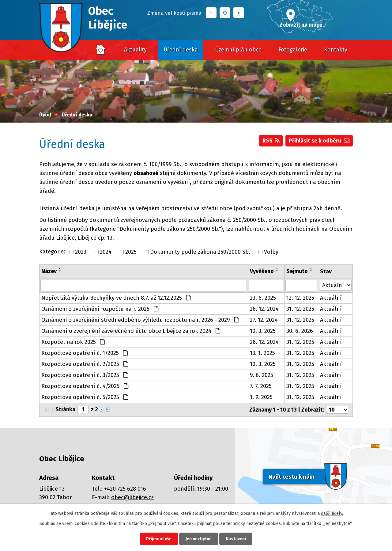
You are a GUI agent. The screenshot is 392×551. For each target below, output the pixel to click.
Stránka (65, 409)
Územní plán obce (238, 50)
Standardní (225, 13)
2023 (81, 252)
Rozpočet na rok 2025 (73, 342)
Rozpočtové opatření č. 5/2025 (85, 397)
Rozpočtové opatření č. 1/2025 (85, 353)
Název (49, 271)
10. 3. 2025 (263, 331)
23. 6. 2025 (263, 298)
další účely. (332, 513)
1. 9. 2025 (261, 397)
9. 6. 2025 (262, 375)
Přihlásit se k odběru (319, 141)
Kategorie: (52, 252)
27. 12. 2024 (264, 320)
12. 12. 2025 (300, 298)
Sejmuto (297, 271)
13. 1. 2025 (262, 353)
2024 (106, 252)
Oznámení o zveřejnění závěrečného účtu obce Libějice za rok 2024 (131, 331)
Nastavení (236, 539)
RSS (271, 141)
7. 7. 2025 (261, 386)
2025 (131, 252)
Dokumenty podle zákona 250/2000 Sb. (200, 252)
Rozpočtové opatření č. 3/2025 (85, 375)
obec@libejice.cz (132, 497)
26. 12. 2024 (264, 309)
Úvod (101, 50)
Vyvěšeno (262, 271)
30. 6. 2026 (300, 331)
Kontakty (336, 50)
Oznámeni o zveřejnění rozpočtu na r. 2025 (100, 309)
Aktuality (135, 50)
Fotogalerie (293, 50)
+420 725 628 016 (125, 489)
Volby (271, 252)
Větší (239, 13)
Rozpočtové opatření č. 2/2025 (85, 364)
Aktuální (331, 298)
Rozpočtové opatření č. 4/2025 (85, 386)
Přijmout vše (159, 539)
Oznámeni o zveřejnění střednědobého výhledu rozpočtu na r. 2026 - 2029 (140, 320)
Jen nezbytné (199, 539)
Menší (211, 13)
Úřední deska (181, 50)
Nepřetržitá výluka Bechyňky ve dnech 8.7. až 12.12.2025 (116, 298)
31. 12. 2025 (300, 309)
